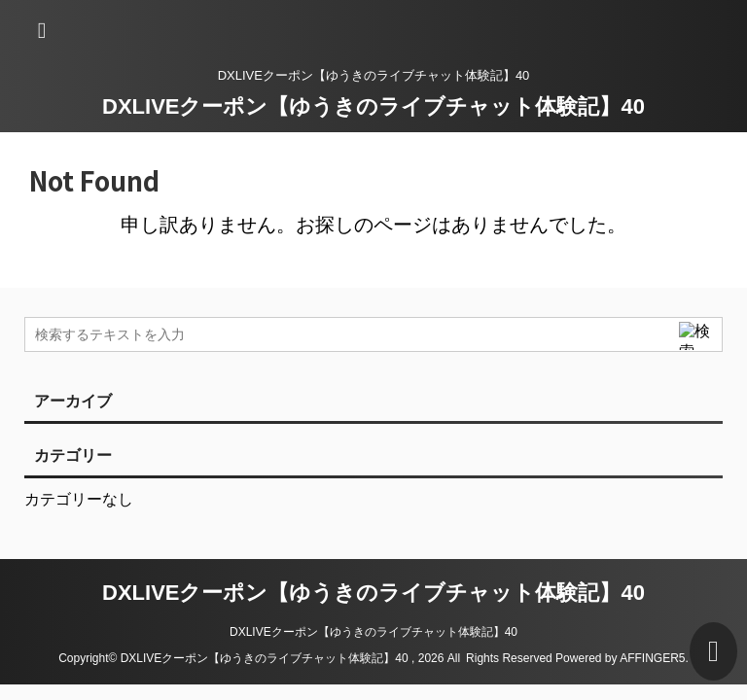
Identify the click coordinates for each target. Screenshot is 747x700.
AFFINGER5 (652, 658)
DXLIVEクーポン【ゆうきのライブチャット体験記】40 (373, 106)
